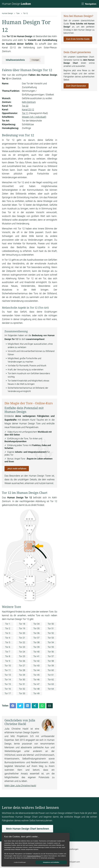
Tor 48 (36, 689)
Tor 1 (8, 624)
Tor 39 (36, 647)
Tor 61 (51, 675)
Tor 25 (22, 656)
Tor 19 (22, 628)
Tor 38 (36, 642)
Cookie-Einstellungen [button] (20, 862)
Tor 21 (22, 638)
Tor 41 (36, 656)
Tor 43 (36, 666)
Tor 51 (51, 628)
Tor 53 (51, 638)
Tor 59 (51, 666)
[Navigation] (89, 4)
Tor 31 (22, 684)
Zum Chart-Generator (76, 86)
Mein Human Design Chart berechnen (28, 829)
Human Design (16, 4)
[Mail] (50, 706)
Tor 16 (8, 689)
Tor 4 (8, 638)
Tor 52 (51, 633)
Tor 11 (25, 113)
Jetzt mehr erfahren (17, 469)
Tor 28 (22, 670)
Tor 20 (22, 633)
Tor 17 (8, 693)
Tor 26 (22, 661)
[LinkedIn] (28, 706)
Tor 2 (8, 628)
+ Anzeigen (35, 60)
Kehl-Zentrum (29, 102)
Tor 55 (51, 647)
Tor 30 (22, 679)
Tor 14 (8, 679)
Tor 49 (36, 693)
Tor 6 (8, 647)
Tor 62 (51, 679)
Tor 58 (51, 661)
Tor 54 (51, 642)
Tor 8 (8, 656)
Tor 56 (51, 652)
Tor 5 (8, 642)
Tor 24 (22, 652)
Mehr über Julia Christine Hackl (20, 786)
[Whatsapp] (42, 706)
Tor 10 (8, 666)
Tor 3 (8, 633)
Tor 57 (51, 656)
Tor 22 (25, 106)
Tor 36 (36, 633)
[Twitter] (20, 706)
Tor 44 (36, 670)
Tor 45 (36, 675)
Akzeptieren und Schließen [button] (51, 862)
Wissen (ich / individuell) (34, 117)
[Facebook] (13, 706)
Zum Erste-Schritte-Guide (78, 39)
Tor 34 (36, 624)
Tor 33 (22, 693)
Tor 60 (51, 670)
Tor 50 (51, 624)
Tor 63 (51, 684)
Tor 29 (22, 675)
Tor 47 (36, 684)
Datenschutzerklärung (34, 856)
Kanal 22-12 (28, 110)
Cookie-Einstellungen (70, 849)
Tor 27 (22, 666)
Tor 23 (22, 647)
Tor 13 (8, 675)
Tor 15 (8, 684)
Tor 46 (36, 679)
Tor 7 (8, 652)
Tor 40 (36, 652)
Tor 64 (51, 689)
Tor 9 (8, 661)
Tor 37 (36, 638)
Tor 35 (36, 628)
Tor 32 (22, 689)
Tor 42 (36, 661)
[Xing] (35, 706)
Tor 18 (22, 624)
